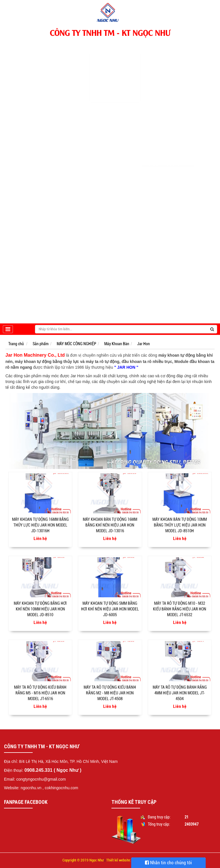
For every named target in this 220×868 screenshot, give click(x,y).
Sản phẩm (41, 344)
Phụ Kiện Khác (158, 155)
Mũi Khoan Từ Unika (163, 86)
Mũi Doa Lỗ (156, 108)
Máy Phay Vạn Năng (54, 270)
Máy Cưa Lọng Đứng (54, 285)
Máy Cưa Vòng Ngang (55, 278)
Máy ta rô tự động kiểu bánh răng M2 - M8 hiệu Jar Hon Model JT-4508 (110, 693)
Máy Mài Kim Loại (52, 300)
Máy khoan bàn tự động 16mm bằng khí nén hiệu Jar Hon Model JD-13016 (110, 525)
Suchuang (46, 209)
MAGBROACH (49, 64)
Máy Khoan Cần (51, 241)
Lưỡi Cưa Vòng (159, 116)
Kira (42, 194)
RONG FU (46, 172)
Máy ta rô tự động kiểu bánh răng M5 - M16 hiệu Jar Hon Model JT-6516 (40, 693)
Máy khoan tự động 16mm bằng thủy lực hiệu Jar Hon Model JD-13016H (40, 525)
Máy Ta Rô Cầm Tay (111, 76)
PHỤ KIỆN (153, 44)
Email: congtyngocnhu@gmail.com (35, 779)
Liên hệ (173, 164)
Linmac (44, 164)
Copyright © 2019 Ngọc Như (83, 860)
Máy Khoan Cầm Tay (112, 54)
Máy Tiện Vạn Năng (53, 256)
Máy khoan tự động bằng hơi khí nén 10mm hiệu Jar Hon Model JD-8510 (40, 609)
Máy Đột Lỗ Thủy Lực (55, 248)
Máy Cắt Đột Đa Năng (55, 315)
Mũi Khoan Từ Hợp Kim (165, 71)
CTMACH (46, 217)
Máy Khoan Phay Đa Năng (59, 263)
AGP (42, 71)
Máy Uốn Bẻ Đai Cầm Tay (115, 91)
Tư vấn (130, 164)
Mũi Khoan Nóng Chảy (165, 101)
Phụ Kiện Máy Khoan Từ (165, 147)
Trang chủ (18, 44)
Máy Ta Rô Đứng (51, 226)
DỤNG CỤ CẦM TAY (109, 44)
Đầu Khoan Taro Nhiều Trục (168, 125)
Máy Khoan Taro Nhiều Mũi (59, 293)
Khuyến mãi (104, 164)
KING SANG (48, 142)
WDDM (44, 157)
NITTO (43, 78)
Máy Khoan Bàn (51, 132)
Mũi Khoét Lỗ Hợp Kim (165, 78)
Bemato (45, 187)
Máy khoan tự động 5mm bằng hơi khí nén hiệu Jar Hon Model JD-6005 (110, 609)
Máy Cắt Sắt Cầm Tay (112, 84)
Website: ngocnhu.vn (23, 788)
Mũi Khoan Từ (157, 54)
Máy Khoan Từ (49, 54)
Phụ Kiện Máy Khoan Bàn (167, 132)
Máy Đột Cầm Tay (109, 61)
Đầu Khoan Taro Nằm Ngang (61, 308)
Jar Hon (45, 179)
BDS (42, 86)
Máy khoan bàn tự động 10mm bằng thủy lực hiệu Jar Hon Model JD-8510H (180, 525)
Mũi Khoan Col (158, 93)
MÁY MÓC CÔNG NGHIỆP (56, 44)
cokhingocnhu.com (61, 788)
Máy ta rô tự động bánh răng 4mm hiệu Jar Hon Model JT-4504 (180, 693)
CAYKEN (45, 123)
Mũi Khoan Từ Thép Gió (165, 64)
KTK (42, 150)
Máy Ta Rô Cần (50, 233)
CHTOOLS (46, 108)
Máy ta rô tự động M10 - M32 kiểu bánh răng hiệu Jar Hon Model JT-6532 (180, 609)
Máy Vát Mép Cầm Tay (113, 69)
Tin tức (151, 164)
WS (41, 116)
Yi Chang (46, 202)
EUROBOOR (47, 101)
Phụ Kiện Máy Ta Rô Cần (166, 140)
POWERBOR (48, 93)
